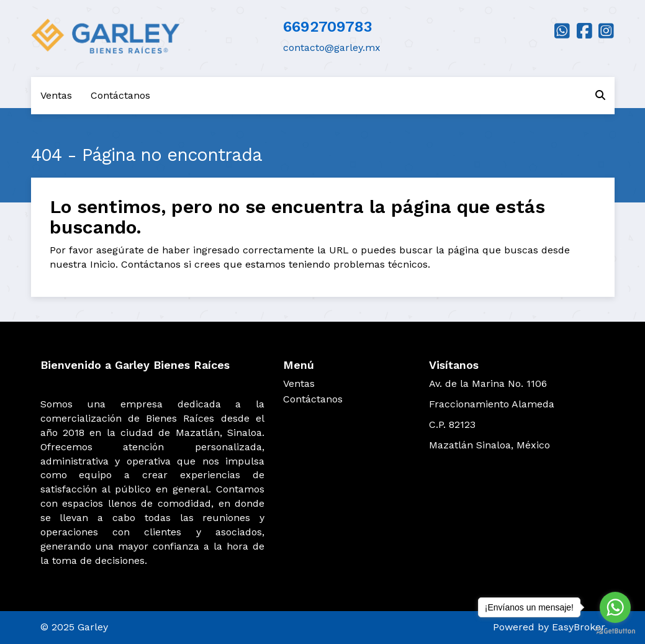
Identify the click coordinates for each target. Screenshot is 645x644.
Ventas (56, 95)
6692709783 (328, 27)
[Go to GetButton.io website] (615, 631)
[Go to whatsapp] (615, 607)
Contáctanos (120, 95)
